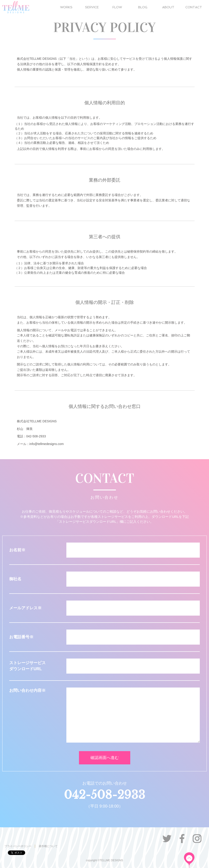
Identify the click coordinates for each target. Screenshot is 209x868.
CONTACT (194, 7)
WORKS (66, 7)
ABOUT (168, 7)
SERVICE (92, 7)
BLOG (143, 7)
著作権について (48, 846)
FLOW (117, 7)
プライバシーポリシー (18, 846)
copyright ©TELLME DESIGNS (104, 860)
